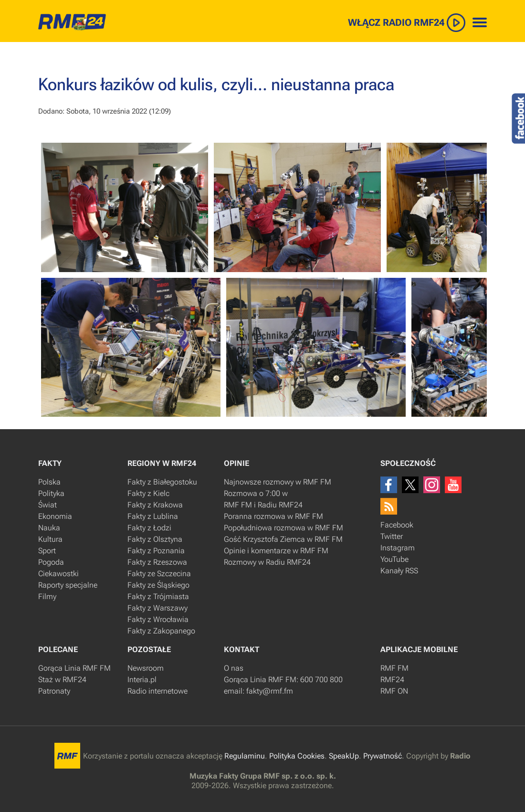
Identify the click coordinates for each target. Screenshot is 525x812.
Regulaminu (245, 756)
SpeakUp (344, 756)
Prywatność (383, 756)
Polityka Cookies (297, 756)
